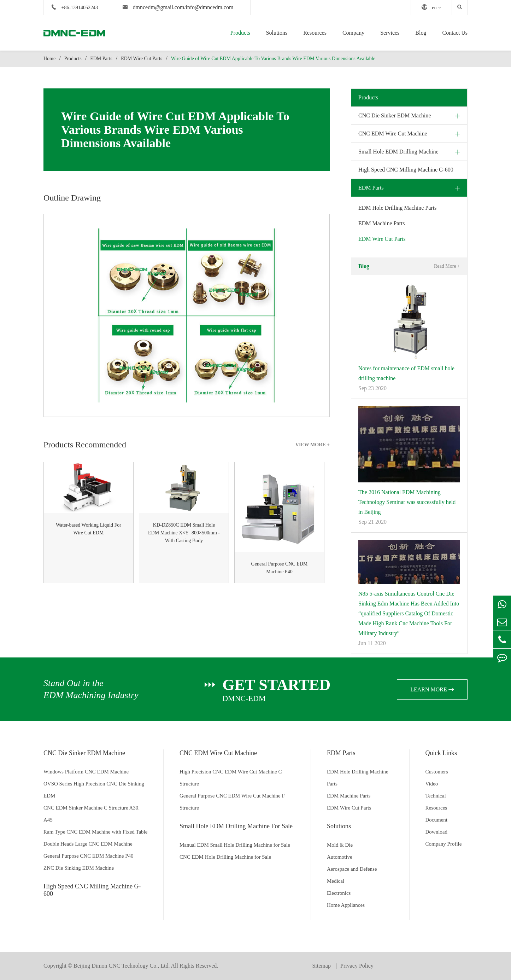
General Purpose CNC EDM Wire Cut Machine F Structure (232, 802)
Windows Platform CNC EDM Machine (86, 772)
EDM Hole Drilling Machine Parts (397, 208)
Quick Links (441, 753)
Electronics (339, 893)
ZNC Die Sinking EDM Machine (79, 868)
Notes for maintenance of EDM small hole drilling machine (406, 373)
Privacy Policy (357, 966)
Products (240, 33)
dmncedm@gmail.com (159, 7)
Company (353, 33)
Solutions (277, 33)
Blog (421, 33)
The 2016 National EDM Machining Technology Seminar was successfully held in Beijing (407, 502)
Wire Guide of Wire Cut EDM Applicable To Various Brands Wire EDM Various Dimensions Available (273, 59)
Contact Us (455, 33)
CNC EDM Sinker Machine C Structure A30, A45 (92, 814)
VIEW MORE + (313, 445)
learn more (432, 689)
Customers (437, 772)
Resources (315, 33)
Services (390, 33)
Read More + (447, 266)
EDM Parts (101, 59)
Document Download (437, 826)
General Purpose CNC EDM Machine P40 (280, 568)
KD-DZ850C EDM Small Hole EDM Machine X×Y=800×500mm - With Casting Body (184, 533)
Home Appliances (346, 905)
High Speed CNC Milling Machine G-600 (406, 170)
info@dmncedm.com (209, 7)
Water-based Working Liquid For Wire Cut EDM (89, 529)
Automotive (340, 857)
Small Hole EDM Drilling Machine (398, 152)
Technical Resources (436, 802)
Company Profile (444, 844)
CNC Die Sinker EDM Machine (395, 115)
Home (49, 59)
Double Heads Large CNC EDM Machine (88, 844)
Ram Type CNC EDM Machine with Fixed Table (95, 832)
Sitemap (322, 966)
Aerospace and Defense (352, 869)
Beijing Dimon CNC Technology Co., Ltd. (122, 966)
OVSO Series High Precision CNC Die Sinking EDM (94, 790)
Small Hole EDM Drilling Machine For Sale (236, 826)
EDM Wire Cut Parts (142, 59)
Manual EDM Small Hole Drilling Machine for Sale (235, 845)
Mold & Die (340, 845)
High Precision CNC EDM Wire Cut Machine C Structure (231, 778)
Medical (336, 881)
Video (432, 784)
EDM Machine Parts (382, 223)
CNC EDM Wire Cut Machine (393, 134)
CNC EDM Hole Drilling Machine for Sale (225, 857)
